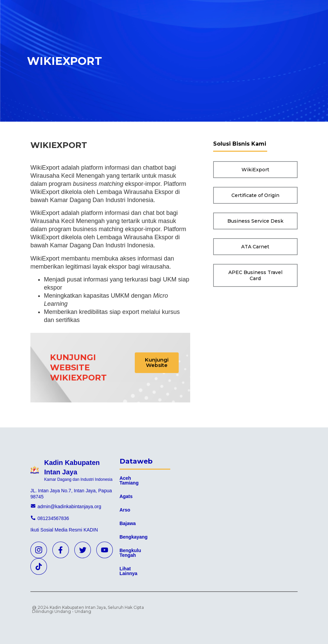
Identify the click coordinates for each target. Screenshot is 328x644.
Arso (125, 510)
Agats (126, 496)
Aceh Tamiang (129, 480)
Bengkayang (134, 537)
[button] (157, 363)
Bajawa (128, 523)
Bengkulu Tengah (130, 553)
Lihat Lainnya (129, 571)
